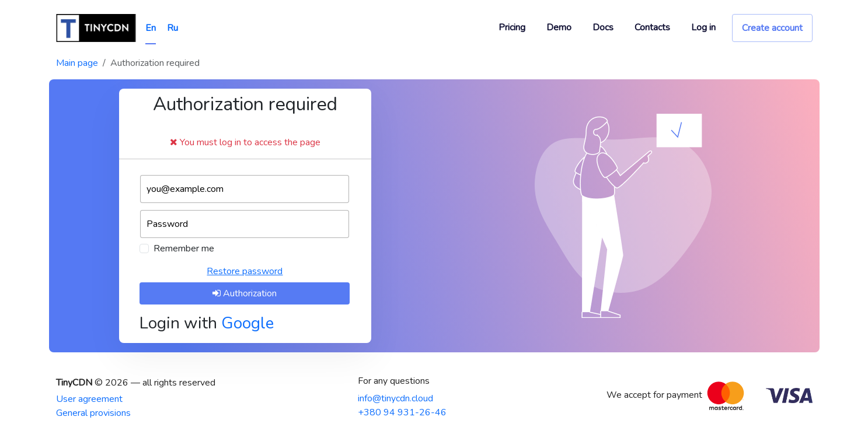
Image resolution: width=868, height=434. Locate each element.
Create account (772, 28)
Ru (172, 28)
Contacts (652, 27)
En (151, 28)
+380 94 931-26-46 (402, 412)
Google (247, 323)
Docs (603, 27)
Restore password (245, 271)
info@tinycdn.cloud (395, 398)
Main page (77, 63)
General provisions (93, 413)
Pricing (512, 27)
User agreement (89, 399)
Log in (703, 27)
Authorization (245, 293)
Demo (559, 27)
